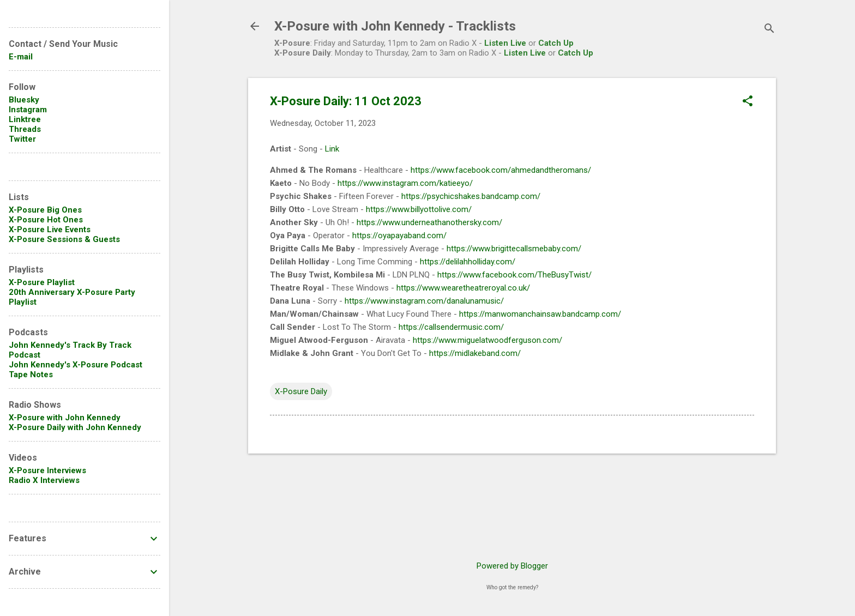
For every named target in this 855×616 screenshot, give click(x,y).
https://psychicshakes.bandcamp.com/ (471, 196)
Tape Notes (31, 375)
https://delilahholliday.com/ (468, 262)
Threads (25, 129)
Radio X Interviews (44, 480)
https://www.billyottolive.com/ (419, 209)
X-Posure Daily (301, 391)
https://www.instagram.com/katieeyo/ (405, 183)
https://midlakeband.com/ (475, 353)
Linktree (25, 119)
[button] (748, 102)
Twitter (22, 139)
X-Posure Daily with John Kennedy (75, 427)
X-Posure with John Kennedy (65, 418)
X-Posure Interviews (47, 470)
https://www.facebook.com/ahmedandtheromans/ (501, 170)
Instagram (28, 110)
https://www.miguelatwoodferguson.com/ (487, 340)
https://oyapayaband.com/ (399, 235)
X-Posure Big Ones (45, 210)
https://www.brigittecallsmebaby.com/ (514, 249)
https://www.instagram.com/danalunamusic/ (424, 301)
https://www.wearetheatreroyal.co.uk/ (463, 288)
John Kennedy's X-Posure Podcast (76, 365)
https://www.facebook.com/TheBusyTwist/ (514, 275)
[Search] (769, 30)
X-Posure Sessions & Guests (64, 239)
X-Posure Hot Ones (46, 220)
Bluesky (24, 100)
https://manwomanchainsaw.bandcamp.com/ (540, 314)
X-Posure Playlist (42, 282)
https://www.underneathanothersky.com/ (429, 222)
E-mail (21, 57)
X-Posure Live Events (50, 230)
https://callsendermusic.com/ (451, 327)
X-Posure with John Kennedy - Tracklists (395, 26)
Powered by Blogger (512, 566)
